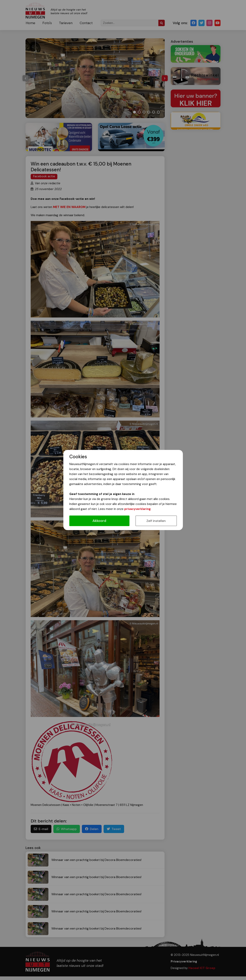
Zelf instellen (156, 521)
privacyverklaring (137, 509)
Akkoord (99, 521)
